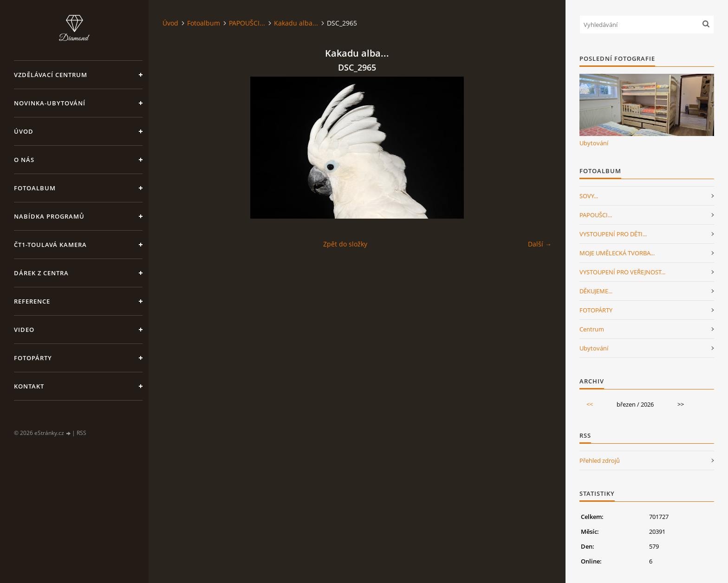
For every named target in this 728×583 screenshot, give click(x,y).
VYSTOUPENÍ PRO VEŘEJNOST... (622, 272)
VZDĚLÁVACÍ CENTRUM (51, 75)
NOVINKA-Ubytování (50, 103)
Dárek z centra (41, 273)
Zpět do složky (345, 244)
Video (24, 330)
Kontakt (29, 386)
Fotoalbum (35, 188)
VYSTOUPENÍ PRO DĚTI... (613, 234)
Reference (32, 301)
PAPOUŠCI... (247, 23)
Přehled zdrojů (600, 460)
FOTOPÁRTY (596, 310)
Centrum (592, 329)
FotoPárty (33, 358)
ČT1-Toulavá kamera (50, 245)
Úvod (24, 131)
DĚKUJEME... (596, 291)
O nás (24, 160)
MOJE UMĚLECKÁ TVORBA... (617, 253)
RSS (81, 433)
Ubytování (594, 143)
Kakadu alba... (296, 23)
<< (590, 404)
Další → (540, 244)
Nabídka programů (49, 216)
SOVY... (589, 196)
